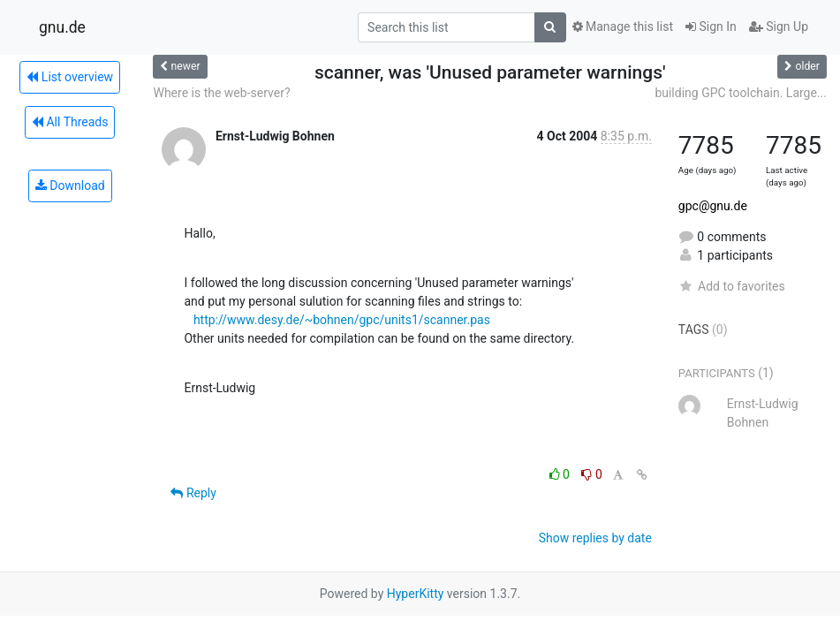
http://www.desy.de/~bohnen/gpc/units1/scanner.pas (342, 320)
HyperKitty (416, 594)
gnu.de (62, 27)
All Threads (70, 122)
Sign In (711, 26)
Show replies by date (595, 538)
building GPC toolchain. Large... (741, 93)
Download (70, 185)
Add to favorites (732, 286)
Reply (193, 493)
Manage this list (623, 26)
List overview (70, 77)
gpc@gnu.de (713, 206)
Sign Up (779, 26)
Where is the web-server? (221, 93)
